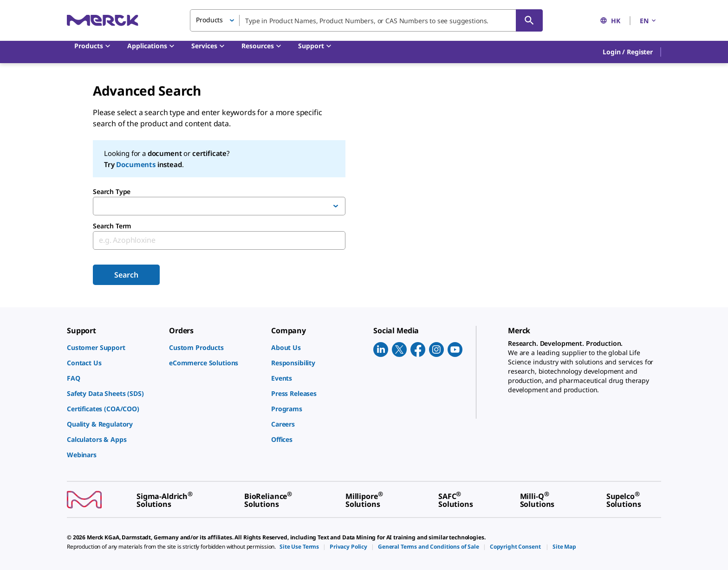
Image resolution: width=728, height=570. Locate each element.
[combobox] (366, 20)
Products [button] (209, 20)
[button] (628, 52)
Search (126, 275)
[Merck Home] (103, 20)
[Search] (529, 20)
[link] (113, 347)
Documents (136, 164)
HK (610, 21)
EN (649, 21)
